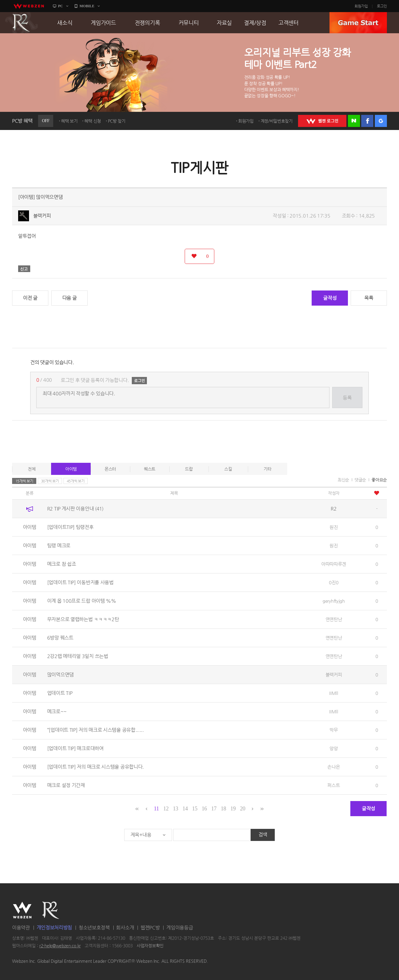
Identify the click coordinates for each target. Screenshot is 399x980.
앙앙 (334, 748)
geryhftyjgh (334, 601)
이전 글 (30, 298)
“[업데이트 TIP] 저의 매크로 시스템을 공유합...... (96, 730)
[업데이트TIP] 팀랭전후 (70, 527)
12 (166, 809)
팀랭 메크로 (59, 545)
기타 (267, 469)
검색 (263, 834)
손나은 (334, 767)
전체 (32, 469)
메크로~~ (57, 711)
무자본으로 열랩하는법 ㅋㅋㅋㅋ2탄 (83, 619)
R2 (21, 23)
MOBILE (87, 6)
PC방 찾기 (117, 121)
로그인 (382, 6)
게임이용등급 (180, 928)
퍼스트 (334, 785)
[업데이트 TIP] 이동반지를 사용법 (80, 582)
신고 (24, 269)
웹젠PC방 (150, 928)
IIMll (334, 693)
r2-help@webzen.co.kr (60, 946)
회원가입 (361, 6)
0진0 (334, 582)
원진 (334, 527)
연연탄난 (334, 619)
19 (233, 809)
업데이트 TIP (60, 693)
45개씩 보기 (76, 481)
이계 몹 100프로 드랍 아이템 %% (82, 601)
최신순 (343, 480)
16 (204, 809)
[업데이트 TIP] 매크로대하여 (75, 748)
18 (224, 809)
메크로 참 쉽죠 (62, 564)
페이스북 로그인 (367, 121)
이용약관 (21, 928)
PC (60, 6)
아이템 (71, 469)
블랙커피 (42, 216)
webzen (29, 6)
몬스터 (110, 469)
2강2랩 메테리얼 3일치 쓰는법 (78, 656)
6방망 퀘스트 (60, 638)
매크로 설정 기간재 (66, 785)
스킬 (228, 469)
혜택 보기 (69, 121)
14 (185, 809)
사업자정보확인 (150, 946)
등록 (347, 398)
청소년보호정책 (94, 928)
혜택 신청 (93, 121)
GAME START (358, 23)
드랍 (189, 469)
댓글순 (360, 480)
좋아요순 (379, 480)
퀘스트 (150, 469)
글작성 (330, 298)
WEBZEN (22, 910)
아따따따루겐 (334, 564)
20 (243, 809)
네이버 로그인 (354, 121)
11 (156, 809)
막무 (334, 730)
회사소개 (125, 928)
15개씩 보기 (24, 481)
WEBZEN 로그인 (322, 121)
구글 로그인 (381, 121)
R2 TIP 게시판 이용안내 (75, 509)
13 (175, 809)
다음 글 (70, 298)
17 (214, 809)
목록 (369, 298)
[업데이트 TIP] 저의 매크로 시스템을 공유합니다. (96, 767)
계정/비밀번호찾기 (277, 121)
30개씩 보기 (50, 481)
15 (195, 809)
